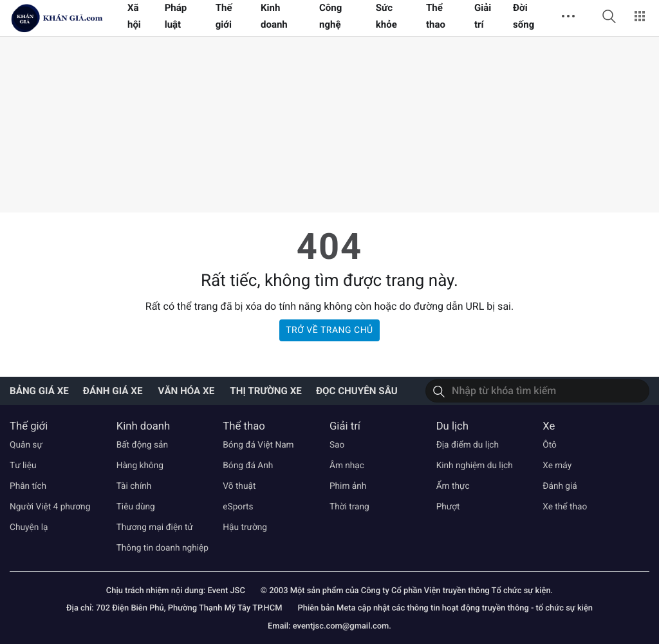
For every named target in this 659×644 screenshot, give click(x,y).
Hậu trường (245, 527)
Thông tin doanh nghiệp (162, 548)
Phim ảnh (348, 486)
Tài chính (134, 486)
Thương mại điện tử (155, 527)
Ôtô (550, 445)
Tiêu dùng (136, 507)
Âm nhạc (347, 466)
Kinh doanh (144, 426)
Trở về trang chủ (329, 330)
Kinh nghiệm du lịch (475, 466)
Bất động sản (142, 445)
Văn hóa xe (186, 391)
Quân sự (26, 445)
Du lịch (452, 426)
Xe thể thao (565, 507)
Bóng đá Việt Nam (258, 445)
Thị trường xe (266, 391)
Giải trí (345, 426)
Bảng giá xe (39, 391)
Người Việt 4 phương (50, 507)
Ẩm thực (453, 486)
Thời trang (349, 507)
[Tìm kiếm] (439, 391)
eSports (238, 507)
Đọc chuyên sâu (357, 391)
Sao (337, 445)
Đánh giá (560, 486)
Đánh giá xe (113, 391)
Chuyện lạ (29, 527)
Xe (549, 426)
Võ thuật (239, 486)
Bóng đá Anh (248, 466)
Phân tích (28, 486)
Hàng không (140, 466)
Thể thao (244, 426)
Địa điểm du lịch (468, 445)
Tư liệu (23, 466)
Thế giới (29, 426)
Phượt (448, 507)
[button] (609, 16)
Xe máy (557, 466)
